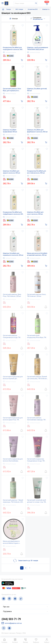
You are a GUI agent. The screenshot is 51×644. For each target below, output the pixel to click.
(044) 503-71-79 (11, 619)
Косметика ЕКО (33, 9)
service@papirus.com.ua (12, 623)
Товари (9, 9)
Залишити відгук (9, 52)
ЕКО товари (19, 9)
